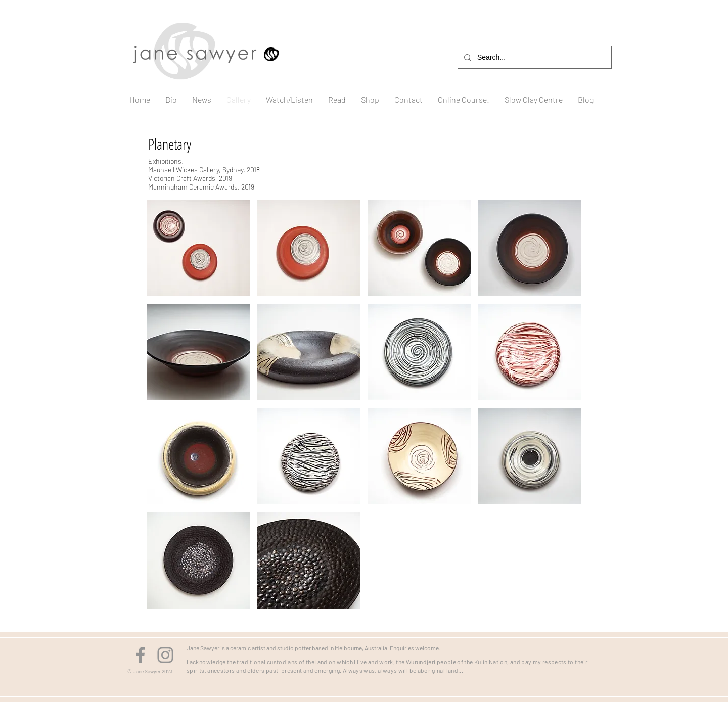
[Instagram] (165, 655)
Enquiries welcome (414, 648)
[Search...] (534, 57)
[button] (198, 248)
